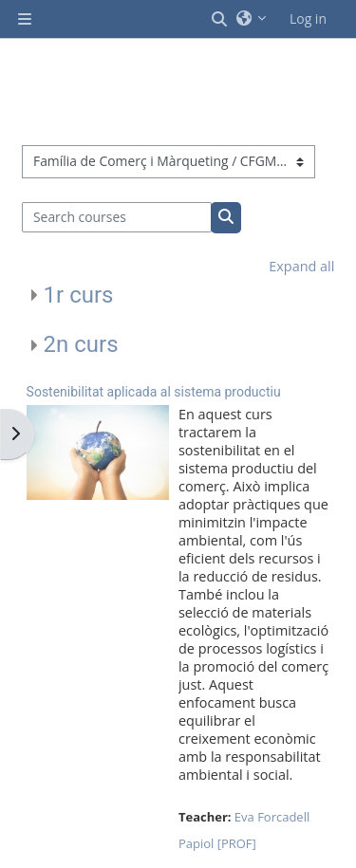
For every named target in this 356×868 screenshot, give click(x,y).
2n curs (81, 344)
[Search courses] (117, 217)
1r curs (79, 295)
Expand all (301, 266)
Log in (308, 18)
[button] (220, 19)
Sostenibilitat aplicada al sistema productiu (154, 392)
